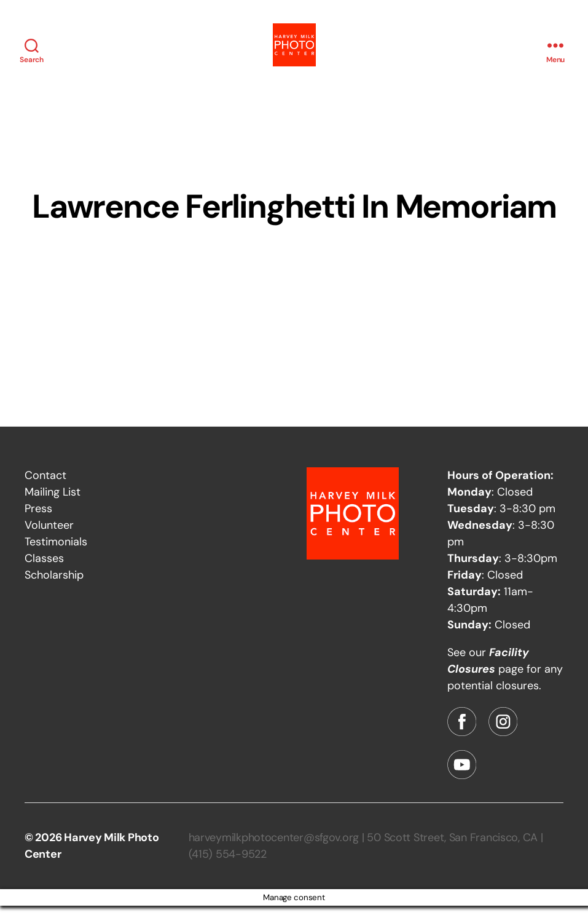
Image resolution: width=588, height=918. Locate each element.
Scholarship (54, 587)
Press (38, 521)
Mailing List (53, 504)
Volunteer (49, 537)
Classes (44, 571)
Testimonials (56, 554)
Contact (45, 488)
